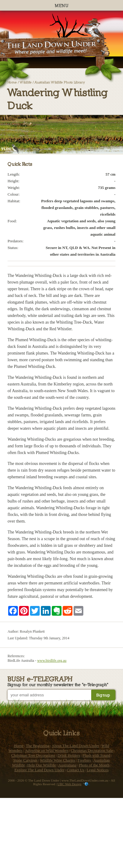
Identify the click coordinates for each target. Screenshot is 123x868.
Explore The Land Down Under (39, 770)
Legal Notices (98, 770)
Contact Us (75, 770)
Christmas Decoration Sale (92, 750)
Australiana (67, 765)
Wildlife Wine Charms (57, 760)
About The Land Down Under (75, 746)
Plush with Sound (96, 755)
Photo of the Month (94, 765)
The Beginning (38, 746)
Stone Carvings (25, 760)
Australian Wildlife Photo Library (60, 82)
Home (12, 82)
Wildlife (26, 82)
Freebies (84, 760)
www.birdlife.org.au (52, 661)
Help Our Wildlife (42, 765)
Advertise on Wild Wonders (47, 750)
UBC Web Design (70, 784)
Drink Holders (69, 755)
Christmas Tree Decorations (33, 755)
